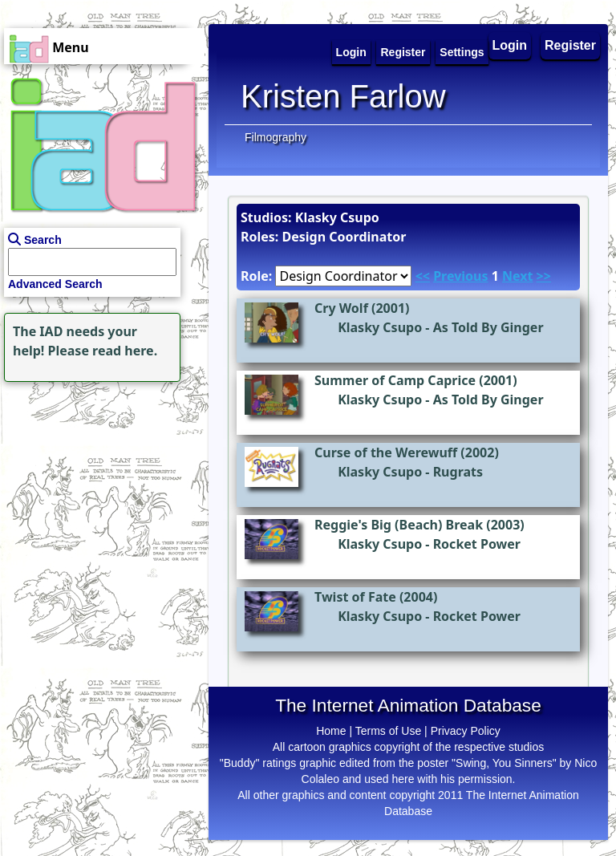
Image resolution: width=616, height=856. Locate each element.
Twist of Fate (355, 597)
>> (544, 276)
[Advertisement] (100, 486)
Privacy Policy (466, 731)
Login (510, 45)
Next (517, 276)
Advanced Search (55, 284)
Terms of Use (388, 731)
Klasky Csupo (380, 327)
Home (331, 731)
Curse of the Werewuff (386, 452)
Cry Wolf (341, 308)
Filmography (276, 137)
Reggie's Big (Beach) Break (399, 525)
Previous (460, 276)
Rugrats (458, 472)
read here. (125, 351)
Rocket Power (477, 544)
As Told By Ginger (488, 327)
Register (570, 45)
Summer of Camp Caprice (395, 380)
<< (423, 276)
